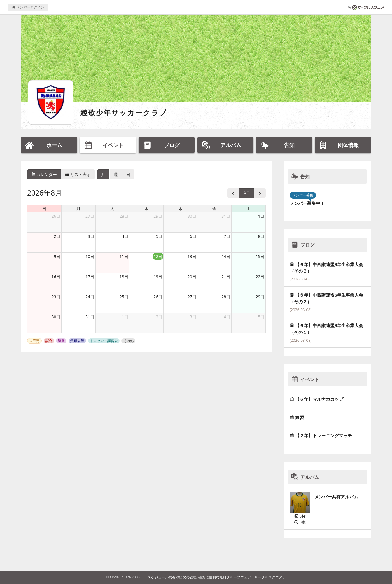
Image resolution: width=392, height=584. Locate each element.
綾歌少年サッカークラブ (124, 113)
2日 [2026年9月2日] (159, 317)
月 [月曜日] (78, 209)
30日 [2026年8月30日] (56, 317)
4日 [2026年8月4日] (125, 236)
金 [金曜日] (214, 209)
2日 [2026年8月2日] (57, 236)
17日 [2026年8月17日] (90, 277)
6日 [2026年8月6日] (193, 236)
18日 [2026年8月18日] (124, 277)
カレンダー (44, 174)
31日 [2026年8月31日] (90, 317)
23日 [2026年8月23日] (56, 297)
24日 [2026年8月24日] (90, 297)
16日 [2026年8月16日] (56, 277)
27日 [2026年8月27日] (192, 297)
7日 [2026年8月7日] (227, 236)
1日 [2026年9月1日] (125, 317)
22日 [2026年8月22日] (260, 277)
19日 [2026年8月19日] (158, 277)
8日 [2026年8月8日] (261, 236)
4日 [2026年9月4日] (227, 317)
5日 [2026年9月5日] (261, 317)
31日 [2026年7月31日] (226, 216)
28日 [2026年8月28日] (226, 297)
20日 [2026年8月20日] (192, 277)
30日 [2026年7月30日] (192, 216)
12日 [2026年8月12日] (158, 256)
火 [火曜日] (112, 209)
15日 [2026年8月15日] (260, 256)
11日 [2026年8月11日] (124, 256)
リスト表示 (78, 174)
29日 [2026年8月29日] (260, 297)
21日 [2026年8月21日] (226, 277)
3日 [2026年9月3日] (193, 317)
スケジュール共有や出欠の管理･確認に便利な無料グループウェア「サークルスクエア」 (217, 577)
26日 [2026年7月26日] (56, 216)
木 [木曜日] (181, 209)
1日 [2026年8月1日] (261, 216)
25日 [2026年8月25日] (124, 297)
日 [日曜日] (44, 209)
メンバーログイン (28, 7)
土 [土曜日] (249, 209)
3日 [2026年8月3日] (91, 236)
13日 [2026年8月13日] (192, 256)
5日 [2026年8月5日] (159, 236)
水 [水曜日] (146, 209)
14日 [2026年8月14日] (226, 256)
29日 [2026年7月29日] (158, 216)
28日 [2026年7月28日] (124, 216)
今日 (246, 193)
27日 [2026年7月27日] (90, 216)
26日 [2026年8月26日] (158, 297)
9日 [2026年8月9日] (57, 256)
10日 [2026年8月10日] (90, 256)
